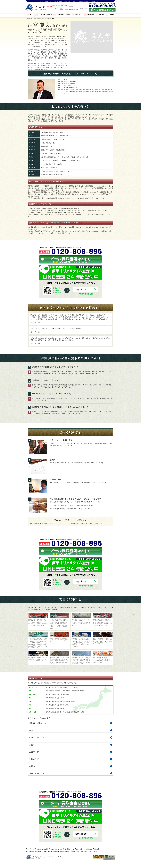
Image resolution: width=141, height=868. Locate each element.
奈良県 (67, 701)
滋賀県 (62, 701)
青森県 (52, 687)
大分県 (67, 712)
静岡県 (57, 698)
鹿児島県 (77, 712)
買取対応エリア (99, 849)
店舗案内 (112, 15)
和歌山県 (72, 701)
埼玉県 (59, 691)
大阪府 (48, 701)
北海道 (48, 687)
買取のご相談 (47, 851)
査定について (79, 15)
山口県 (67, 705)
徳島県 (48, 708)
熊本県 (62, 712)
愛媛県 (57, 708)
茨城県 (68, 691)
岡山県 (57, 705)
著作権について (76, 851)
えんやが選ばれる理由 (45, 15)
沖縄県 (82, 712)
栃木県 (82, 691)
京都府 (57, 701)
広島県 (62, 705)
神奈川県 (53, 691)
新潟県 (48, 694)
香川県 (52, 708)
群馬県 (77, 691)
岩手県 (57, 687)
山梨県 (73, 691)
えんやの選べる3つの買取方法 (84, 849)
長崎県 (57, 712)
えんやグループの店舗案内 (34, 851)
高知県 (62, 708)
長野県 (52, 694)
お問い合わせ (86, 851)
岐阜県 (52, 698)
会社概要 (55, 851)
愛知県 (48, 698)
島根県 (52, 705)
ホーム (32, 15)
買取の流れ (91, 15)
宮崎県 (71, 712)
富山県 (57, 694)
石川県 (62, 694)
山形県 (71, 687)
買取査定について (69, 849)
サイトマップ (95, 851)
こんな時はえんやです (63, 15)
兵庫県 (52, 701)
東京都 (48, 691)
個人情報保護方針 (65, 851)
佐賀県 (52, 712)
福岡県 (48, 712)
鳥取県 (48, 705)
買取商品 (102, 15)
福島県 (76, 687)
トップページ (31, 849)
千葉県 (63, 691)
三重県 (62, 698)
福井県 (67, 694)
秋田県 (67, 687)
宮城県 (62, 687)
